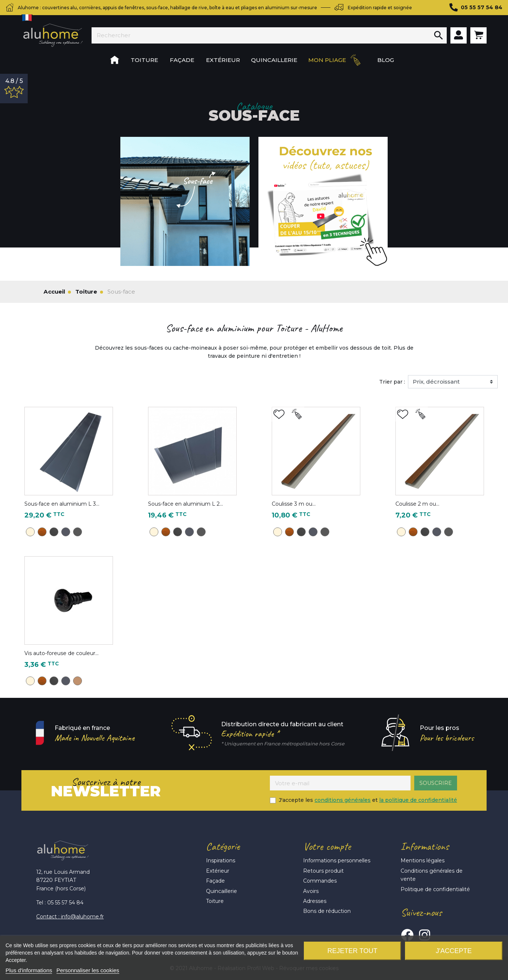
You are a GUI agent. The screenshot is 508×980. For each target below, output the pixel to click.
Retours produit (323, 871)
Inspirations (221, 860)
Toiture (215, 901)
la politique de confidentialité (418, 800)
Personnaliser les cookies (88, 970)
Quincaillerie (222, 891)
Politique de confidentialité (435, 889)
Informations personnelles (337, 860)
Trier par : (392, 382)
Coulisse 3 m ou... (294, 504)
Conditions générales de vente (432, 875)
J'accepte (454, 951)
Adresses (315, 901)
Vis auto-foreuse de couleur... (61, 653)
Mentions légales (423, 860)
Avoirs (311, 891)
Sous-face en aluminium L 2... (186, 504)
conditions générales (343, 800)
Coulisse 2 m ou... (417, 504)
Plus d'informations (29, 970)
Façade (215, 881)
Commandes (320, 881)
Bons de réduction (327, 911)
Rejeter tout (352, 951)
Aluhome (53, 35)
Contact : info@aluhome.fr (70, 917)
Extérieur (218, 871)
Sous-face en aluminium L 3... (62, 504)
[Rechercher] (261, 35)
